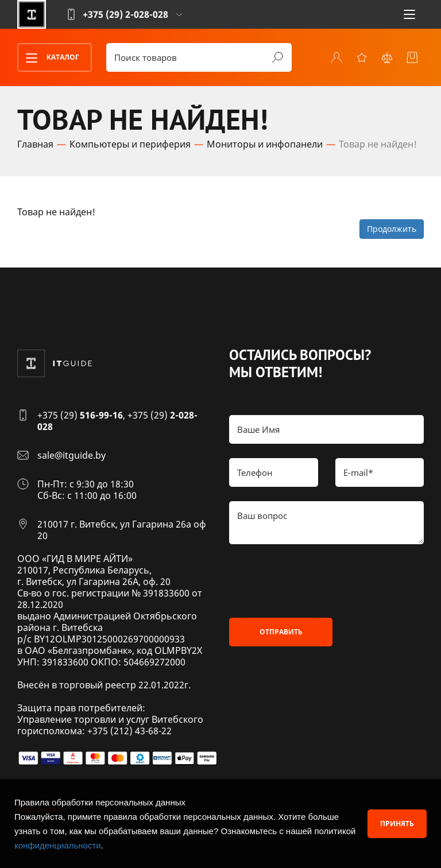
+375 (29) (80, 415)
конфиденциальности (58, 845)
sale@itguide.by (71, 455)
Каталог (49, 58)
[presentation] (316, 581)
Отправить (281, 632)
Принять (397, 824)
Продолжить (392, 229)
